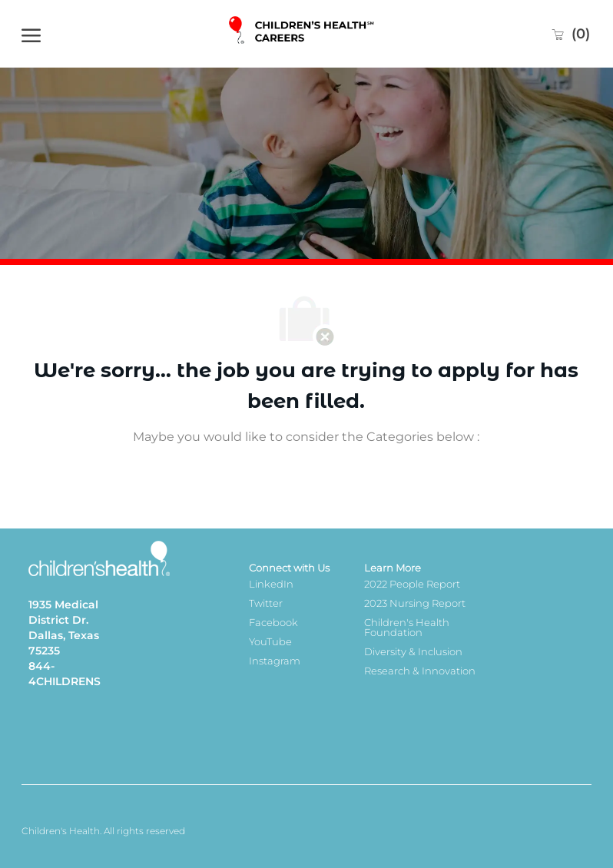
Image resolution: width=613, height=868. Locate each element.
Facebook (273, 622)
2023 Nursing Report (415, 603)
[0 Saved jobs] (570, 34)
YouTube (270, 641)
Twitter (266, 603)
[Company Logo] (303, 34)
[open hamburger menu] (31, 34)
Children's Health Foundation (407, 627)
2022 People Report (412, 584)
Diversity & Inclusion (413, 651)
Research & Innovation (420, 671)
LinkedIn (271, 584)
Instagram (275, 661)
